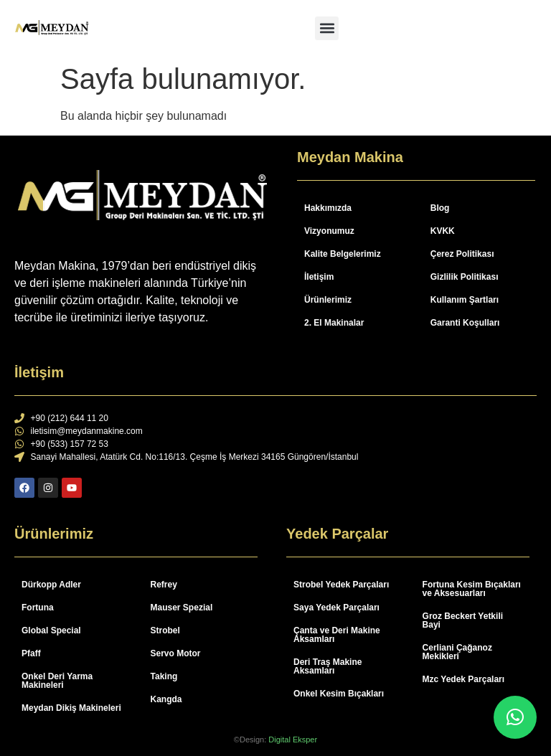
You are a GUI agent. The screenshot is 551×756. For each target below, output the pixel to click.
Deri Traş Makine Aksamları (328, 666)
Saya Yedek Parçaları (336, 608)
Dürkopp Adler (51, 585)
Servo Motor (176, 653)
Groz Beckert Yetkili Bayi (463, 620)
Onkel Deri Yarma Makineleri (57, 681)
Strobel (165, 630)
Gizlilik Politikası (465, 277)
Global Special (51, 630)
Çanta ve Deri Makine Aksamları (337, 635)
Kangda (166, 699)
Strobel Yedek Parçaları (341, 585)
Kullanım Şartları (465, 300)
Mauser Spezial (182, 608)
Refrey (164, 585)
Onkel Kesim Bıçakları (339, 694)
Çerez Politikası (462, 254)
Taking (164, 676)
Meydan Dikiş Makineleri (71, 708)
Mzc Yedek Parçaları (464, 679)
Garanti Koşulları (465, 323)
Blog (440, 208)
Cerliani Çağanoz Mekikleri (457, 652)
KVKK (443, 231)
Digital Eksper (293, 740)
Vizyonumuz (329, 231)
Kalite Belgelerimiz (343, 254)
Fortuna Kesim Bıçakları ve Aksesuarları (472, 589)
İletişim (319, 277)
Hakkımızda (328, 208)
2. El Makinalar (334, 323)
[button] (327, 28)
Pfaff (31, 653)
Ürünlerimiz (328, 300)
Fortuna (38, 608)
